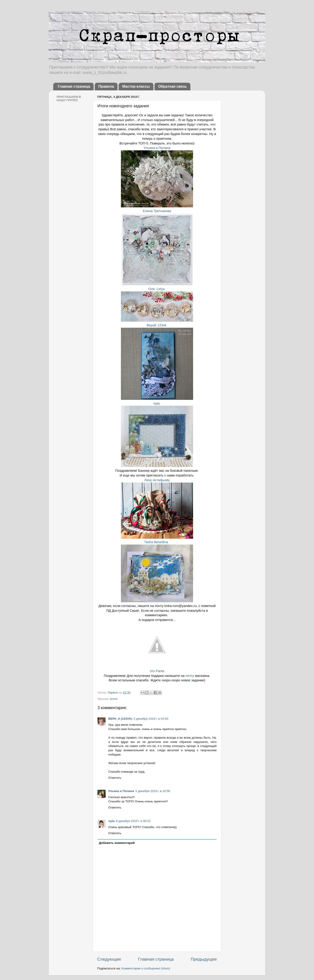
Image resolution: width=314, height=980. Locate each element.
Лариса (113, 693)
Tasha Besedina (157, 542)
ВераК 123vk (156, 325)
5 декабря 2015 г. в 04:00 (151, 719)
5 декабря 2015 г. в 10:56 (153, 791)
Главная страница (74, 86)
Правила (106, 86)
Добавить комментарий (117, 843)
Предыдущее (204, 959)
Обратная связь (172, 86)
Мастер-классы (136, 86)
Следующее (109, 959)
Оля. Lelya (157, 289)
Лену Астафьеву (157, 480)
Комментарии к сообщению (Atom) (146, 968)
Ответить (115, 778)
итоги (114, 699)
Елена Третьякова (157, 211)
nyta (157, 403)
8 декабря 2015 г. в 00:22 (133, 821)
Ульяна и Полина (157, 148)
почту (190, 676)
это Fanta (157, 671)
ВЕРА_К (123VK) (120, 719)
